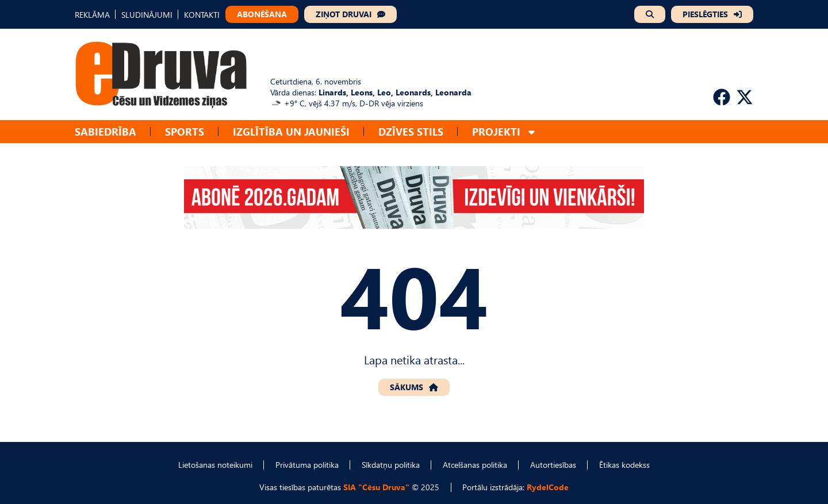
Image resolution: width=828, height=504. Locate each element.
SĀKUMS (407, 387)
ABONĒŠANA (262, 14)
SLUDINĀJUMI (147, 15)
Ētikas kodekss (624, 465)
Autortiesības (553, 465)
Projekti (496, 131)
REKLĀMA (92, 15)
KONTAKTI (202, 15)
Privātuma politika (307, 465)
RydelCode (548, 487)
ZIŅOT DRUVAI (344, 14)
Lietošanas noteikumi (215, 465)
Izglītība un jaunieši (291, 131)
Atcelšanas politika (475, 465)
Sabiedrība (106, 131)
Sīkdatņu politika (391, 465)
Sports (185, 131)
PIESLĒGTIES (705, 14)
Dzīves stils (411, 131)
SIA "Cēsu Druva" (376, 487)
